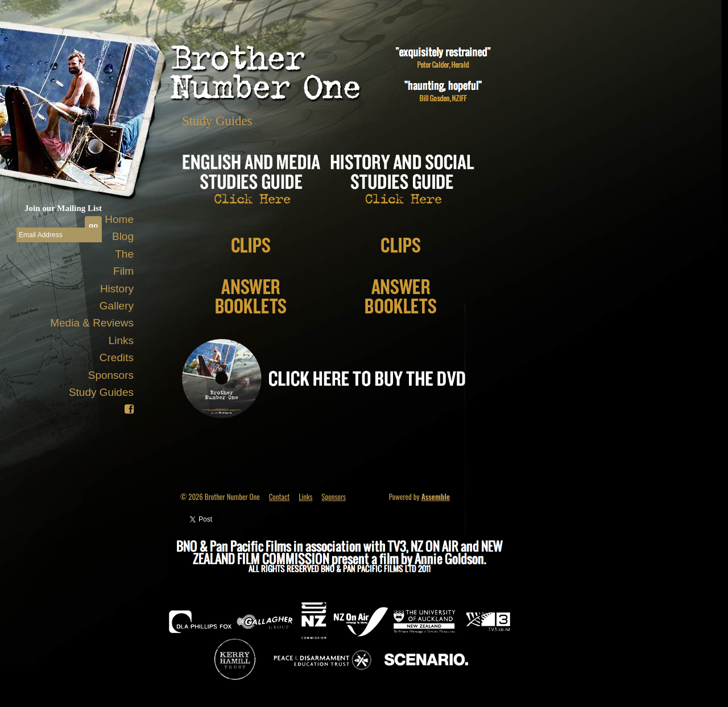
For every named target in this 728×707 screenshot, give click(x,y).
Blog (123, 236)
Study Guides (101, 392)
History (117, 289)
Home (119, 219)
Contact (280, 497)
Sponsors (111, 375)
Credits (117, 357)
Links (121, 340)
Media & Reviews (92, 323)
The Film (123, 262)
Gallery (117, 306)
